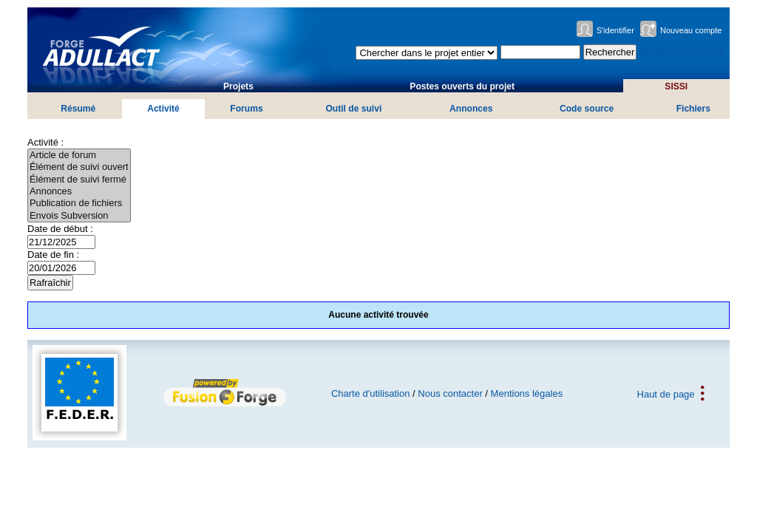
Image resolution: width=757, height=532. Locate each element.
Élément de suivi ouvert (79, 167)
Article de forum (79, 155)
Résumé (78, 109)
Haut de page (666, 393)
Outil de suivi (353, 109)
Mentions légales (527, 393)
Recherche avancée (682, 52)
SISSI (676, 86)
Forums (246, 109)
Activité (163, 109)
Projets (238, 86)
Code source (587, 109)
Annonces (471, 109)
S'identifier (615, 30)
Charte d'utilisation (371, 393)
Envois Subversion (79, 216)
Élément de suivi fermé (79, 180)
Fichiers (693, 109)
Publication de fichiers (79, 203)
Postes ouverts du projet (462, 86)
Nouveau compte (691, 30)
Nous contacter (450, 393)
